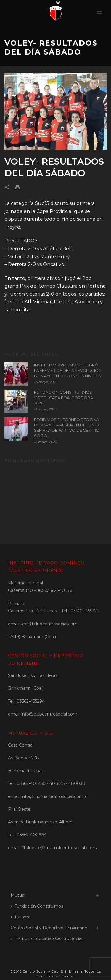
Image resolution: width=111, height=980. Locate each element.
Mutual (18, 895)
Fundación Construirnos (37, 906)
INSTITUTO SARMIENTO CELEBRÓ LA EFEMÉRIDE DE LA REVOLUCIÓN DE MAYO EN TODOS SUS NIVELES (68, 370)
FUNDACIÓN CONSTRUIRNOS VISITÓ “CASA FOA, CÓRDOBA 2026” (63, 398)
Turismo (21, 917)
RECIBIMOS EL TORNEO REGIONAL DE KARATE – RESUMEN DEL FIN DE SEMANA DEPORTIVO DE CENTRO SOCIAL (68, 428)
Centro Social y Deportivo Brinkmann (49, 928)
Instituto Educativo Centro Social (46, 938)
